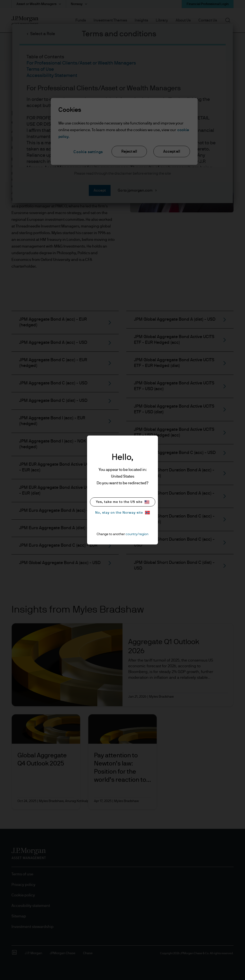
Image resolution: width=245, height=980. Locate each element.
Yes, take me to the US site (123, 502)
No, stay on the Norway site (122, 513)
